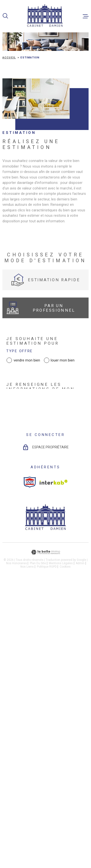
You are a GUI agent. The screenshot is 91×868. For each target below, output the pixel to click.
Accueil (9, 58)
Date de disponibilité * (39, 455)
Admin (80, 755)
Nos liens (27, 758)
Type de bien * (23, 409)
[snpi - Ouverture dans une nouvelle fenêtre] (30, 674)
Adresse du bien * (31, 432)
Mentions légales (61, 755)
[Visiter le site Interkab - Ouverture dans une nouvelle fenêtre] (54, 674)
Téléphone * (23, 526)
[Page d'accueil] (46, 16)
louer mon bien (63, 360)
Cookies (65, 758)
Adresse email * (29, 549)
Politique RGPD (47, 758)
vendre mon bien (27, 360)
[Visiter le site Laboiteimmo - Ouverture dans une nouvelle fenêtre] (45, 744)
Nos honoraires (17, 755)
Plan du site (38, 755)
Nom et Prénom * (30, 503)
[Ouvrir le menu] (86, 16)
